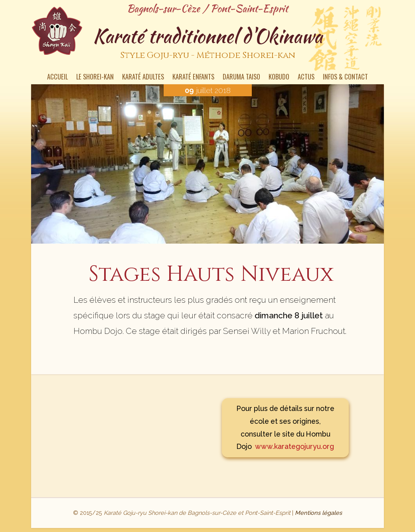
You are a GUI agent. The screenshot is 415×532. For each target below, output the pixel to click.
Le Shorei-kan (95, 77)
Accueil (57, 77)
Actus (306, 77)
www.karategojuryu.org (294, 446)
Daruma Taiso (241, 77)
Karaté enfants (193, 77)
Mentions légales (318, 513)
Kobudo (279, 77)
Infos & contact (345, 77)
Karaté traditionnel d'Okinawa (207, 44)
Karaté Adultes (143, 77)
